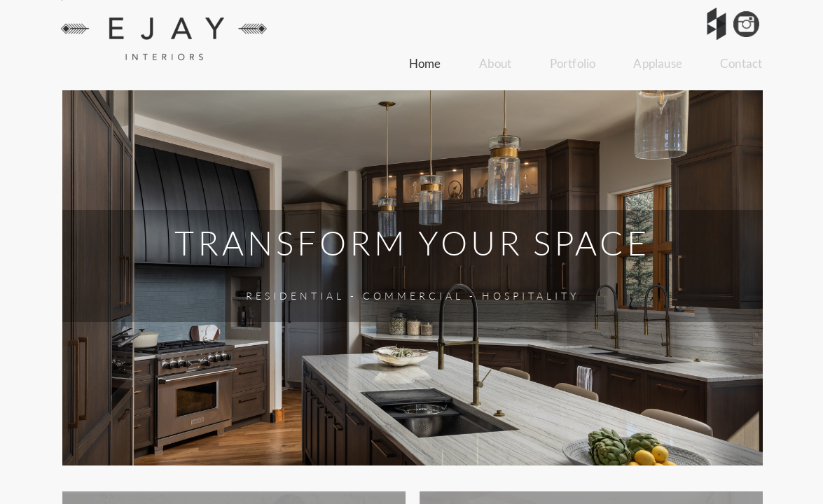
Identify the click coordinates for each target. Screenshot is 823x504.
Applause (658, 63)
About (496, 63)
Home (425, 63)
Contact (741, 63)
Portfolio (573, 63)
